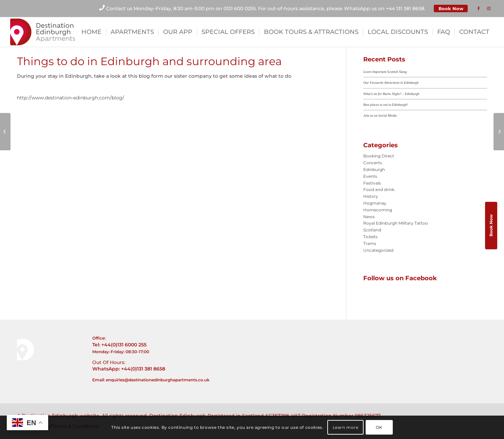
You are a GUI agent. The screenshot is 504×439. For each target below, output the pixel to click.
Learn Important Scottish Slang (385, 72)
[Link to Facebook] (479, 8)
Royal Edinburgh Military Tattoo (396, 223)
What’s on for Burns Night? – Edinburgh (391, 94)
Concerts (373, 163)
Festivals (372, 183)
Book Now (451, 8)
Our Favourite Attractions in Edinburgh (391, 83)
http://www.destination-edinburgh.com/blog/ (71, 98)
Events (370, 176)
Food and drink (379, 189)
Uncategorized (378, 250)
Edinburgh (374, 169)
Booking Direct (379, 156)
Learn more (346, 427)
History (371, 196)
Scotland (372, 230)
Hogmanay (375, 203)
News (369, 217)
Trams (370, 243)
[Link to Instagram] (489, 8)
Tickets (370, 237)
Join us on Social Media (380, 116)
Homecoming (378, 210)
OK (379, 427)
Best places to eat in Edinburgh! (385, 105)
